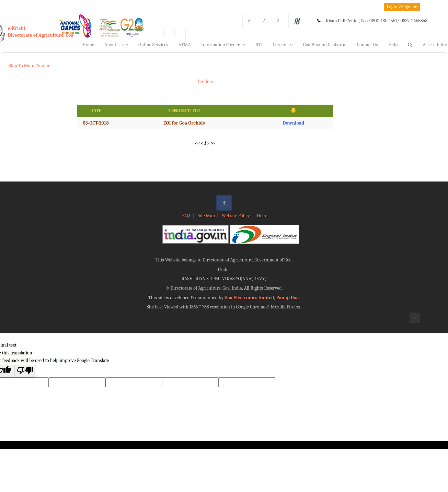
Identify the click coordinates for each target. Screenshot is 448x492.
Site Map (206, 216)
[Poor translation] (25, 371)
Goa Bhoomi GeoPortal (325, 45)
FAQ (186, 216)
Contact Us (368, 45)
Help (393, 45)
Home (88, 45)
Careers (283, 45)
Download (293, 123)
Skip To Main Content (30, 66)
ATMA (185, 45)
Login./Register (402, 7)
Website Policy (236, 216)
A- (250, 21)
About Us (116, 45)
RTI (259, 45)
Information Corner (223, 45)
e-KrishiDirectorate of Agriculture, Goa (41, 32)
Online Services (153, 45)
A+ (280, 21)
